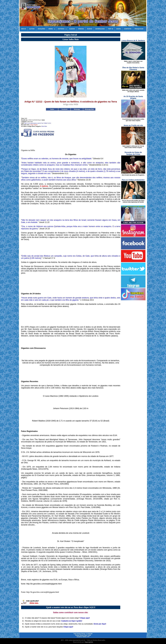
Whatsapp (77, 109)
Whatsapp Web (89, 109)
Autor (32, 29)
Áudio (90, 29)
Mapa (119, 29)
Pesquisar (139, 29)
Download (100, 29)
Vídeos (81, 29)
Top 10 (111, 29)
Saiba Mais (44, 126)
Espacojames (89, 642)
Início (24, 29)
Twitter (52, 109)
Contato (128, 29)
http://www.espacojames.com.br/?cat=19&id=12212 (38, 123)
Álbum (72, 29)
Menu (51, 29)
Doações (41, 29)
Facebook (64, 109)
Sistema (61, 29)
